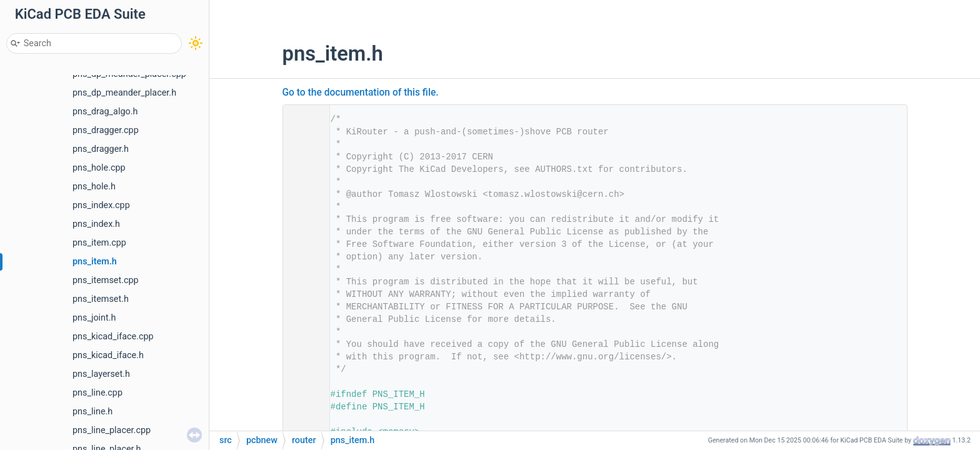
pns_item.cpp (99, 243)
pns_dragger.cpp (106, 130)
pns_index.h (96, 224)
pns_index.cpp (101, 205)
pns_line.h (92, 412)
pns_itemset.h (101, 299)
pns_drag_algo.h (105, 112)
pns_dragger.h (101, 149)
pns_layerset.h (101, 374)
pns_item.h (95, 262)
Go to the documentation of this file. (361, 92)
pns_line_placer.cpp (112, 430)
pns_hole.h (94, 187)
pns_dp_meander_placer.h (124, 93)
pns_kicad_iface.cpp (113, 337)
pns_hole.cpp (99, 168)
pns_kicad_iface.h (108, 355)
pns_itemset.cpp (106, 280)
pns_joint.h (94, 318)
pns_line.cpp (97, 393)
